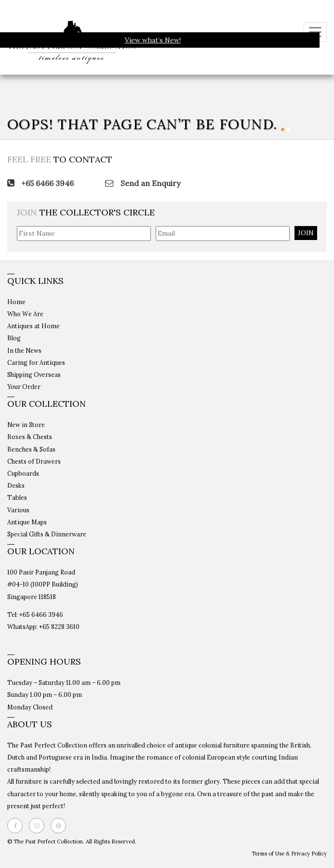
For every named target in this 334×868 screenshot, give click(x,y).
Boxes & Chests (30, 437)
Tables (17, 497)
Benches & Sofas (31, 449)
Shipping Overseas (34, 374)
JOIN (306, 233)
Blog (14, 338)
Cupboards (23, 473)
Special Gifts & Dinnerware (47, 534)
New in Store (26, 425)
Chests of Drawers (34, 461)
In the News (24, 350)
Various (18, 510)
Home (16, 302)
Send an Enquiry (143, 183)
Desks (16, 485)
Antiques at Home (33, 326)
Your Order (24, 387)
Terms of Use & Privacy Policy (289, 854)
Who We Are (25, 314)
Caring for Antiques (36, 362)
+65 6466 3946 (40, 183)
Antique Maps (27, 522)
